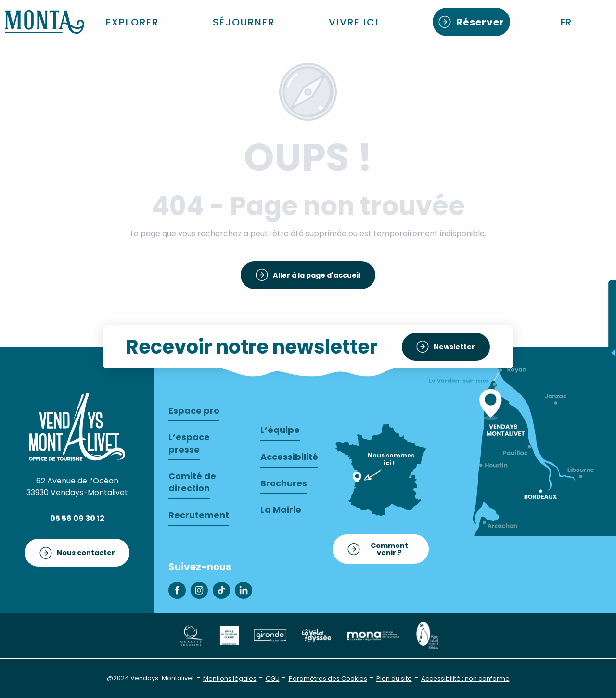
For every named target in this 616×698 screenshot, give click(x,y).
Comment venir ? (389, 549)
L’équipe (280, 430)
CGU (273, 679)
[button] (567, 22)
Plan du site (394, 679)
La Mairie (281, 510)
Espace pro (194, 411)
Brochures (284, 483)
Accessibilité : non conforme (465, 679)
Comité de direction (192, 482)
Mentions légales (230, 679)
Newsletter (454, 347)
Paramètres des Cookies (328, 679)
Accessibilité (289, 457)
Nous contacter (86, 553)
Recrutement (199, 515)
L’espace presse (189, 443)
